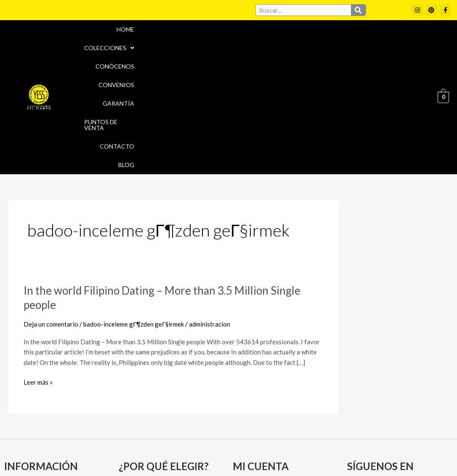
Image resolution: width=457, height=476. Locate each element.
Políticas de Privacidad (375, 436)
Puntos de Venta (349, 29)
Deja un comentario (51, 207)
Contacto (406, 29)
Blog (415, 48)
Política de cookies (300, 436)
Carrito (246, 386)
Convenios (247, 29)
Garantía (294, 29)
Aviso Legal (244, 436)
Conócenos (197, 29)
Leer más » (38, 265)
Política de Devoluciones (319, 454)
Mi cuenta (250, 371)
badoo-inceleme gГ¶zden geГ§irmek (134, 207)
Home (94, 29)
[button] (140, 29)
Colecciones (140, 29)
